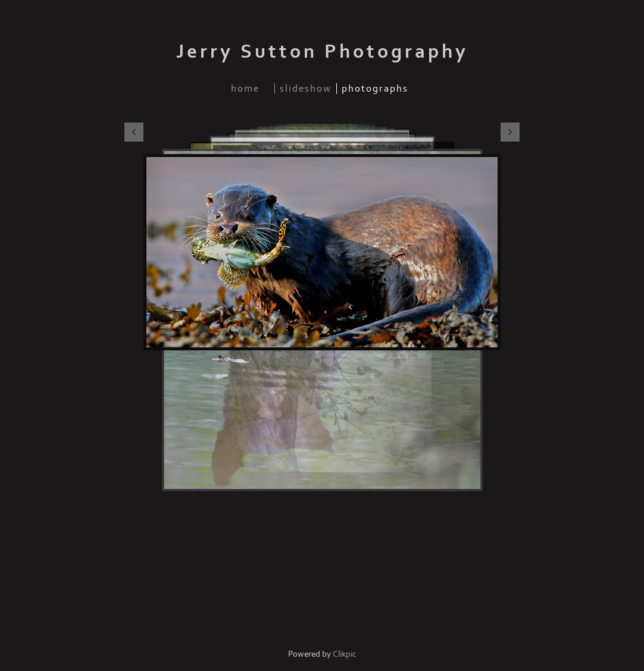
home (245, 89)
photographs (375, 89)
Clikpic (345, 654)
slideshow (306, 89)
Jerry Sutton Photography (322, 52)
